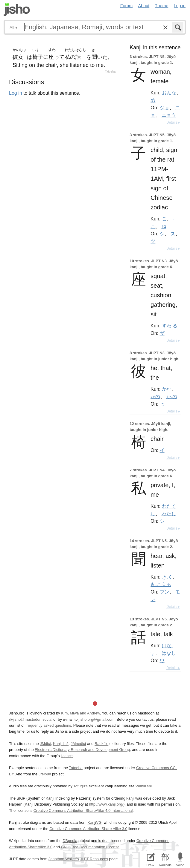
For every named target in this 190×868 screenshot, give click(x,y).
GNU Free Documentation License (90, 847)
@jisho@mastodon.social (31, 719)
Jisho (17, 10)
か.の (172, 396)
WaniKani (144, 786)
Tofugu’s (80, 786)
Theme (162, 6)
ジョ (165, 108)
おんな (169, 93)
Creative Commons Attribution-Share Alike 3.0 (88, 829)
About (144, 6)
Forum (127, 6)
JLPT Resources (94, 859)
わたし (169, 513)
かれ (167, 389)
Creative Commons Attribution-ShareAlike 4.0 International (83, 811)
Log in (180, 6)
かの (155, 396)
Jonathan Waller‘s (64, 859)
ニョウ (169, 115)
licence (67, 756)
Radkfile (101, 744)
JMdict (45, 744)
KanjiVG (94, 822)
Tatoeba (110, 72)
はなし (169, 653)
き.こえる (161, 584)
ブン (165, 592)
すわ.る (170, 326)
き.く (167, 577)
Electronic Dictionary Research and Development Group (82, 750)
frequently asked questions (48, 725)
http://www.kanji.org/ (106, 804)
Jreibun (45, 774)
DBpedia (70, 841)
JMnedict (78, 744)
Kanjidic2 (61, 744)
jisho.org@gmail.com (97, 719)
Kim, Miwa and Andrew (80, 713)
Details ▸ (173, 122)
